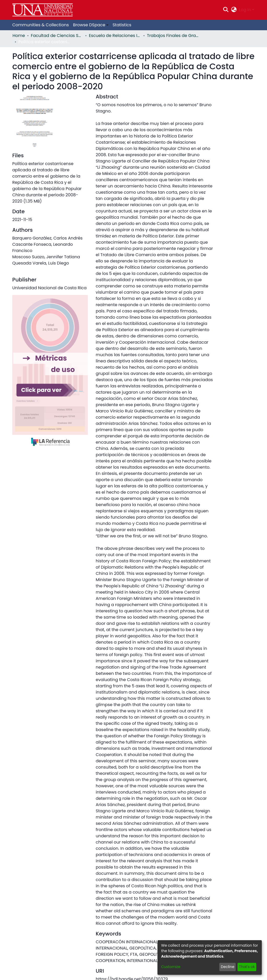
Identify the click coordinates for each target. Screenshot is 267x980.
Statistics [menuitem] (122, 25)
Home (19, 36)
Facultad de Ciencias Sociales (57, 36)
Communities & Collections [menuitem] (41, 25)
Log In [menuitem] (245, 10)
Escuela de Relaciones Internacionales (115, 36)
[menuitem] (234, 10)
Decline (228, 967)
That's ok (247, 967)
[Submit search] (226, 10)
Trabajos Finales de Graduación (173, 36)
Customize (171, 967)
